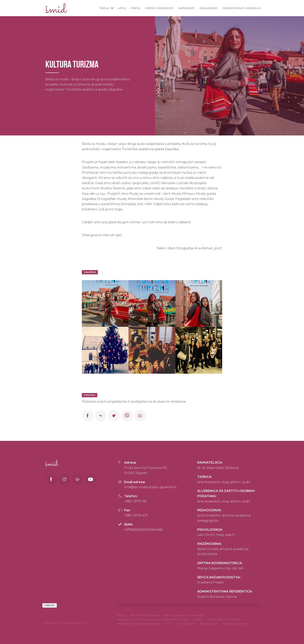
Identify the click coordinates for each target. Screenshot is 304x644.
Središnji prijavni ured (236, 624)
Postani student (187, 624)
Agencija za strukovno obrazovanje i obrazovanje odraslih (153, 619)
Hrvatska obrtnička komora (223, 619)
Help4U (122, 615)
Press (135, 8)
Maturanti (187, 8)
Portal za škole (209, 624)
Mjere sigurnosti (159, 8)
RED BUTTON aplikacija (145, 615)
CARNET (198, 619)
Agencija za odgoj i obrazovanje (184, 615)
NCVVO (169, 624)
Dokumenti (209, 8)
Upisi (122, 8)
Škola (104, 8)
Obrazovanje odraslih (241, 8)
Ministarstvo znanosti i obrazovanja (139, 624)
